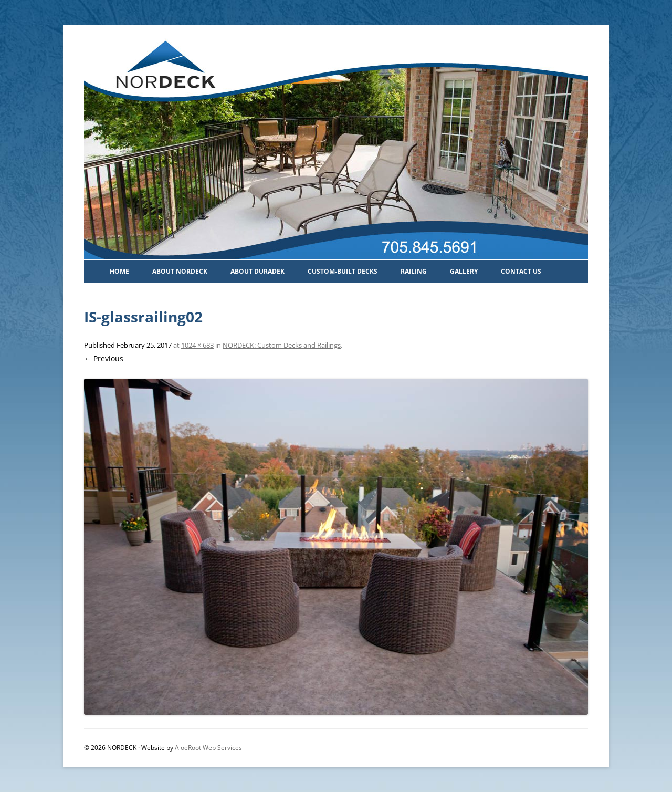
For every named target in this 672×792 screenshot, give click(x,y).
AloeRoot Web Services (208, 748)
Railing (414, 271)
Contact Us (521, 271)
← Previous (104, 358)
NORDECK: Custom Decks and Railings (282, 345)
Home (119, 271)
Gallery (464, 271)
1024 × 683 (197, 345)
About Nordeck (180, 271)
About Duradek (258, 271)
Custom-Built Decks (343, 271)
